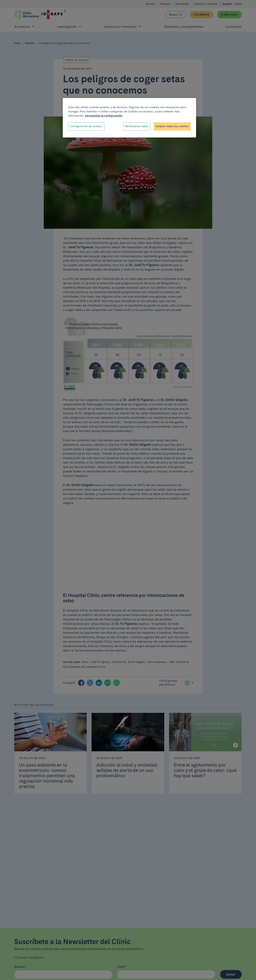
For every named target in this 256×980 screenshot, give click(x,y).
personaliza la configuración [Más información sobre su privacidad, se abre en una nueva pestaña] (104, 116)
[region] (129, 118)
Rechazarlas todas (137, 126)
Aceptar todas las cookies (172, 126)
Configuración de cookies (86, 126)
